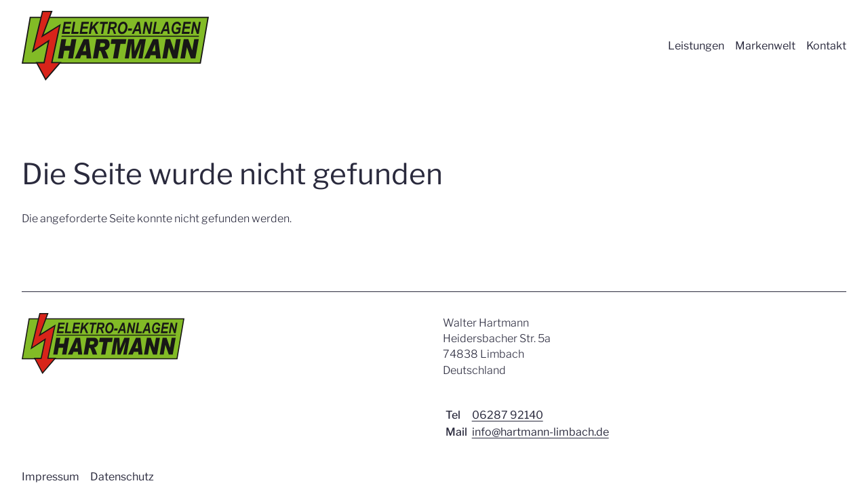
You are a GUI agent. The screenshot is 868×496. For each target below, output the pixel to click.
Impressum (51, 477)
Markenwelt (765, 46)
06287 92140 (508, 415)
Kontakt (826, 46)
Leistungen (696, 46)
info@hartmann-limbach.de (540, 432)
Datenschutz (122, 477)
